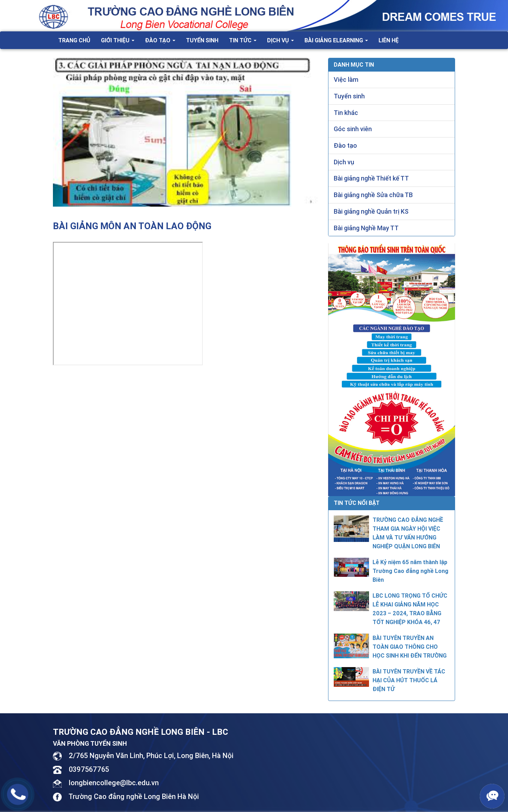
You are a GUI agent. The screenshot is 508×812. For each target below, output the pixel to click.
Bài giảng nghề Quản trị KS (371, 211)
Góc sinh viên (353, 129)
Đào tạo (160, 40)
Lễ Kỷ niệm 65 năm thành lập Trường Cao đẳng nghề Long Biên (410, 571)
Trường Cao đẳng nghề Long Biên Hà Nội (134, 796)
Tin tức (243, 40)
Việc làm (346, 80)
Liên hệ (389, 40)
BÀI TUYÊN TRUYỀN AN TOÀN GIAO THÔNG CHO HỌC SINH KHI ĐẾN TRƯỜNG (410, 647)
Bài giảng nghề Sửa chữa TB (373, 195)
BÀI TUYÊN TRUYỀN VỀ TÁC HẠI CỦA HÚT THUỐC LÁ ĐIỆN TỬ (409, 680)
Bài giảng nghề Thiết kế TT (371, 178)
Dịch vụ (280, 40)
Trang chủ (74, 40)
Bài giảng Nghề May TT (366, 228)
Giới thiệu (118, 40)
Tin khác (346, 113)
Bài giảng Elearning (336, 40)
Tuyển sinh (202, 40)
